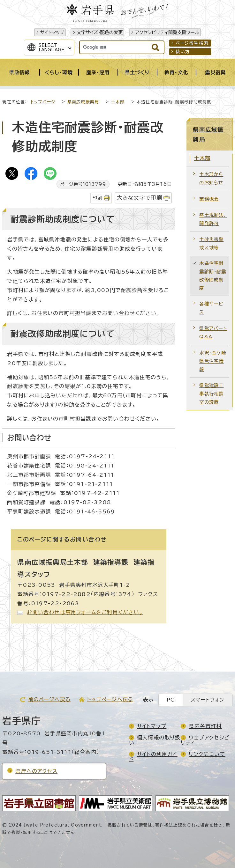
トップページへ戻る (110, 699)
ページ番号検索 (192, 43)
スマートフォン (208, 700)
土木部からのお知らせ (211, 178)
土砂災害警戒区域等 (211, 243)
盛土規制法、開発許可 (213, 219)
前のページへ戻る (49, 699)
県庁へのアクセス (36, 771)
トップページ (43, 102)
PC (171, 700)
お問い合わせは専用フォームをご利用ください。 (85, 612)
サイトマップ (52, 32)
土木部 (118, 102)
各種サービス (211, 308)
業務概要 (209, 199)
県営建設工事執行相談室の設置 (211, 394)
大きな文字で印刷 (140, 198)
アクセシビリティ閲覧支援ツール (167, 32)
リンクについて (207, 754)
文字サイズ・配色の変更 (100, 32)
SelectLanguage (52, 48)
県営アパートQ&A (213, 332)
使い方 (183, 52)
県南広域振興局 (83, 102)
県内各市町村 (205, 726)
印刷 (97, 198)
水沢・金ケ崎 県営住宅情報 (213, 361)
